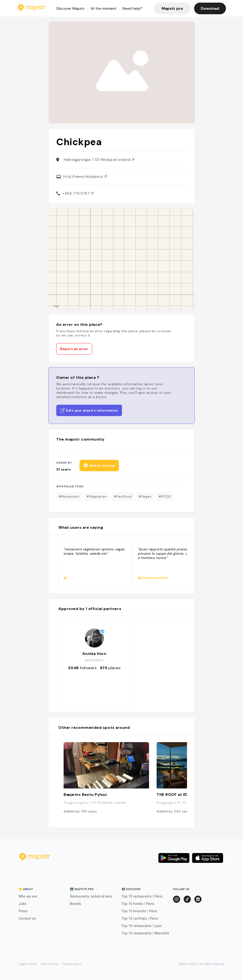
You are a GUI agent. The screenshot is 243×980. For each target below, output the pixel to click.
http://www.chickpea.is (85, 177)
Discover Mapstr (71, 9)
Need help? (132, 9)
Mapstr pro (172, 8)
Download (210, 8)
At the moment (104, 9)
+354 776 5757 (78, 193)
